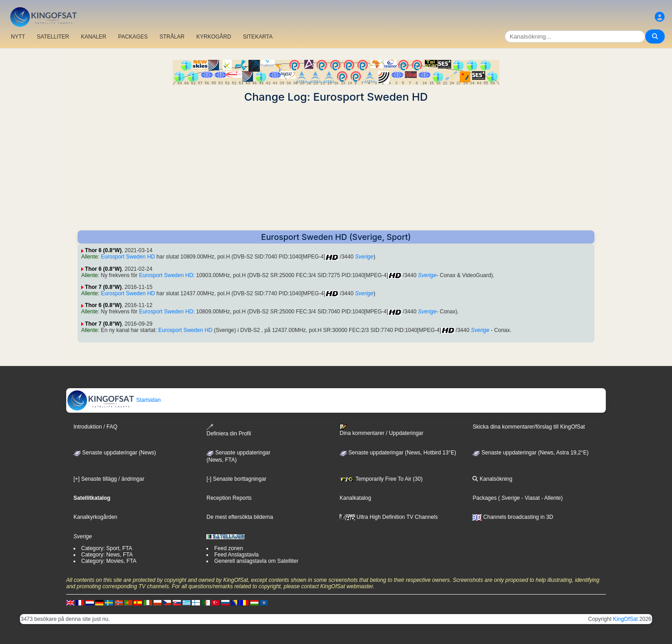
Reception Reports (229, 498)
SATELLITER (53, 37)
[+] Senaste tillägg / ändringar (109, 479)
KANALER (93, 37)
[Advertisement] (336, 167)
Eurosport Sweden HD (128, 257)
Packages (485, 498)
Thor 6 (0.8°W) (103, 250)
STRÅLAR (172, 37)
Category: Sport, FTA (107, 548)
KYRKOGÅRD (214, 37)
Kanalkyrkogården (95, 517)
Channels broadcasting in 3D (513, 517)
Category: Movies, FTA (109, 561)
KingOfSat (626, 619)
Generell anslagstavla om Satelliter (256, 561)
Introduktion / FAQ (95, 427)
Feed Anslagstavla (236, 555)
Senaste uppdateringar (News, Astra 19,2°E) (531, 453)
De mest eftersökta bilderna (240, 517)
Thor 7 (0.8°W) (103, 287)
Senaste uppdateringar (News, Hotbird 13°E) (398, 453)
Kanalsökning (492, 479)
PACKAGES (133, 37)
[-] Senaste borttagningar (236, 479)
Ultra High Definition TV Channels (389, 517)
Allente (90, 257)
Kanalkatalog (355, 498)
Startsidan (114, 400)
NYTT (18, 37)
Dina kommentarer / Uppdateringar (382, 430)
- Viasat (530, 498)
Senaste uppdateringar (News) (115, 453)
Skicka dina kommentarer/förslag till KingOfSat (528, 427)
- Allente (550, 498)
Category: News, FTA (107, 555)
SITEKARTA (258, 37)
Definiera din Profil (229, 430)
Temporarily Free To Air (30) (381, 479)
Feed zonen (228, 548)
